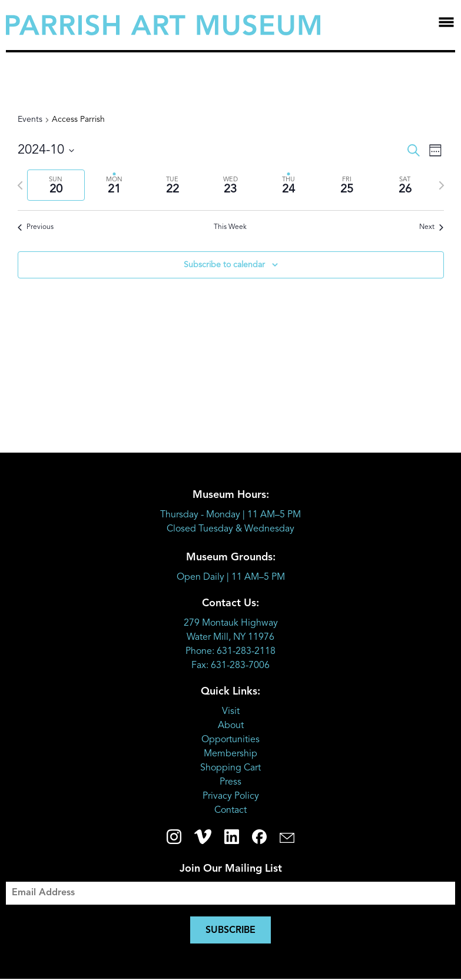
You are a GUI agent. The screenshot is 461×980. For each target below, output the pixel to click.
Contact (231, 810)
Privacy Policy (231, 796)
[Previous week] (20, 185)
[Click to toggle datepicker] (46, 150)
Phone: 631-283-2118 (231, 652)
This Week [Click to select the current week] (230, 227)
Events (30, 119)
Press (231, 782)
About (231, 726)
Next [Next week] (431, 227)
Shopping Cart (231, 768)
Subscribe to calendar (224, 265)
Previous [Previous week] (36, 227)
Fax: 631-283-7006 (231, 666)
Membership (231, 754)
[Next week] (442, 185)
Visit (231, 712)
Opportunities (231, 740)
